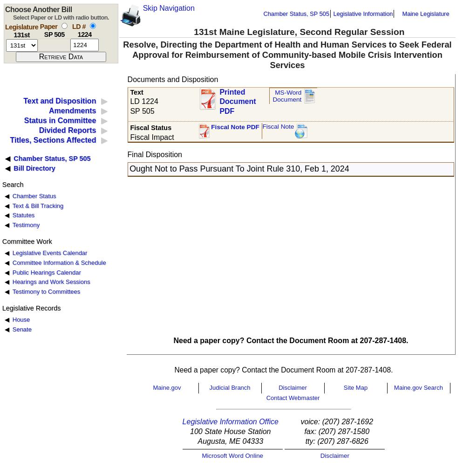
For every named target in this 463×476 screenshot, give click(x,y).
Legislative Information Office (231, 422)
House (21, 320)
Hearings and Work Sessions (51, 282)
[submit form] (61, 57)
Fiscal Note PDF (235, 127)
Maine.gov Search (419, 388)
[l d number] (85, 45)
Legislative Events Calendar (50, 253)
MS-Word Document (287, 96)
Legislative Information (363, 14)
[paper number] (54, 45)
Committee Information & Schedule (59, 263)
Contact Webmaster (293, 398)
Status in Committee (60, 121)
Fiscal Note (278, 127)
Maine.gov (167, 388)
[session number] (22, 45)
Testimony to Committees (46, 292)
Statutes (24, 215)
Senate (22, 329)
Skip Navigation (169, 8)
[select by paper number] (65, 26)
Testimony (26, 225)
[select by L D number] (93, 26)
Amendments (72, 111)
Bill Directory (34, 168)
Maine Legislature (426, 14)
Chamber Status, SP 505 (296, 14)
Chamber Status (34, 196)
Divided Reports (68, 130)
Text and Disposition (60, 101)
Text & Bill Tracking (38, 206)
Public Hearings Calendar (47, 272)
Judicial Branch (230, 388)
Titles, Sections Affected (53, 140)
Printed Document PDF (238, 99)
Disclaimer (293, 388)
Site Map (356, 388)
